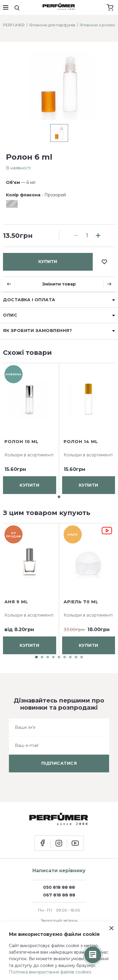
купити (48, 262)
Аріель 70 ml (81, 602)
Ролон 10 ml (22, 442)
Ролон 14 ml (81, 442)
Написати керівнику (59, 871)
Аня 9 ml (16, 602)
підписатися (59, 763)
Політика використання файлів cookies (50, 972)
